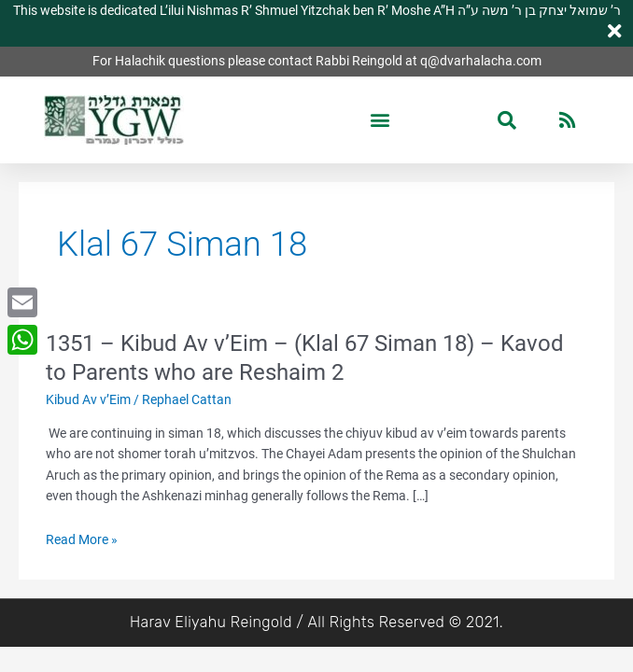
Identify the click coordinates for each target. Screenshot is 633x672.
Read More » (82, 540)
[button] (380, 120)
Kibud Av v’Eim (88, 399)
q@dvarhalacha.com (481, 61)
